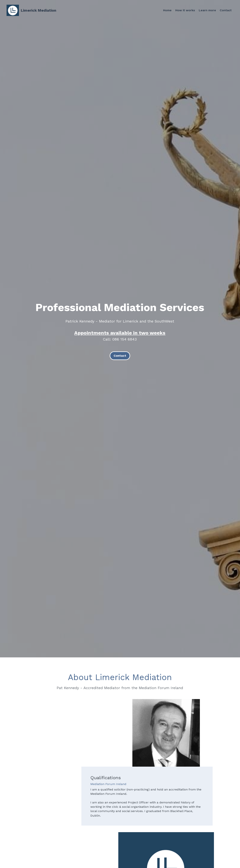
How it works (185, 10)
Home (167, 10)
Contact (225, 10)
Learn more (207, 10)
